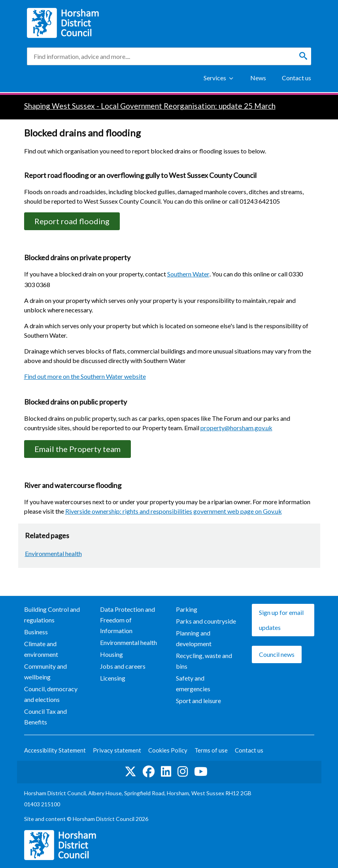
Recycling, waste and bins (204, 661)
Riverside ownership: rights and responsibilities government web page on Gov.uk (174, 511)
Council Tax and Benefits (45, 717)
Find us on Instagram (183, 772)
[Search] (303, 56)
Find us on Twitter (130, 772)
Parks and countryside (206, 621)
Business (36, 632)
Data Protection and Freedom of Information (127, 620)
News (258, 78)
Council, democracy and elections (51, 694)
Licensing (113, 678)
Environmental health (53, 553)
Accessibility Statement (55, 750)
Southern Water (188, 274)
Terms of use (211, 750)
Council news (277, 654)
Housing (111, 654)
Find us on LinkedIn (166, 772)
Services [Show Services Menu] (215, 78)
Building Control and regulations (52, 615)
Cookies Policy (168, 750)
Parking (187, 609)
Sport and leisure (198, 701)
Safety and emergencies (193, 683)
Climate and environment (41, 649)
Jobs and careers (123, 666)
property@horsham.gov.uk (236, 428)
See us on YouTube (201, 772)
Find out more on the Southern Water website (85, 376)
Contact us (296, 78)
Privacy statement (117, 750)
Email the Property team (77, 449)
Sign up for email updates (281, 620)
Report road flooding (72, 221)
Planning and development (194, 638)
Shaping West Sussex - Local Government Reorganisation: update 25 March (150, 106)
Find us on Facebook (149, 772)
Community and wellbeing (45, 671)
